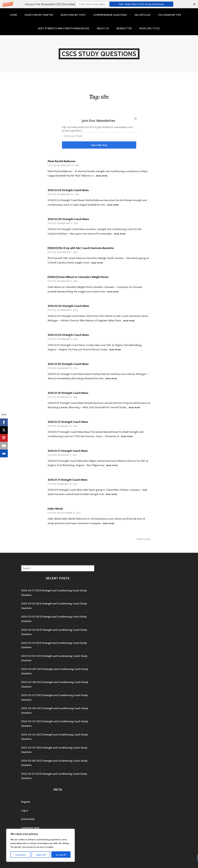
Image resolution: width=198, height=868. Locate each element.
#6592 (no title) (149, 28)
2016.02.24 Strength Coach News (68, 190)
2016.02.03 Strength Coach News (68, 335)
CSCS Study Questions (99, 54)
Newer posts (143, 539)
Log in (25, 811)
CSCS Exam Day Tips (170, 15)
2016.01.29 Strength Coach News (68, 393)
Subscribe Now (99, 145)
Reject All (41, 855)
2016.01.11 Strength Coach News (68, 480)
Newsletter (124, 28)
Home (13, 15)
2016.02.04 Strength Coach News (68, 306)
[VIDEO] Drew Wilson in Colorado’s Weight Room (78, 277)
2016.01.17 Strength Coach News (68, 451)
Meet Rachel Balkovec (62, 161)
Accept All (61, 855)
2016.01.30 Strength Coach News (68, 364)
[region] (40, 845)
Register (26, 802)
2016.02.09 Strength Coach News (68, 219)
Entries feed (28, 819)
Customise (20, 855)
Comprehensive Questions (110, 15)
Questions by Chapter (39, 15)
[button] (99, 4)
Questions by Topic (73, 15)
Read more (102, 176)
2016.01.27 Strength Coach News (68, 422)
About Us (103, 28)
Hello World (55, 509)
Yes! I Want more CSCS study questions (141, 4)
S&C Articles (142, 15)
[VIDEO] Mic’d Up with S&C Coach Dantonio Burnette (81, 248)
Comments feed (30, 828)
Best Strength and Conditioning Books (64, 28)
